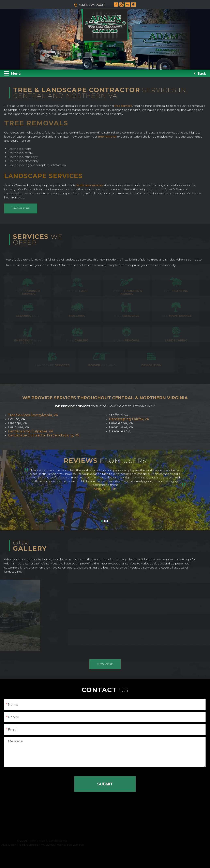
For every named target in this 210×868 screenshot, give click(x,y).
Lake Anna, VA (121, 423)
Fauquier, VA (19, 427)
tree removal (109, 137)
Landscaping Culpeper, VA (31, 431)
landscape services (92, 185)
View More (105, 664)
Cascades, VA (120, 431)
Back (200, 74)
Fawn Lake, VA (121, 427)
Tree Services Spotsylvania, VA (33, 415)
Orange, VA (17, 423)
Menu (12, 73)
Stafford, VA (119, 415)
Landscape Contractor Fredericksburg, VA (43, 435)
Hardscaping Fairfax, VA (129, 419)
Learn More (23, 208)
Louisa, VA (17, 419)
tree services (126, 106)
